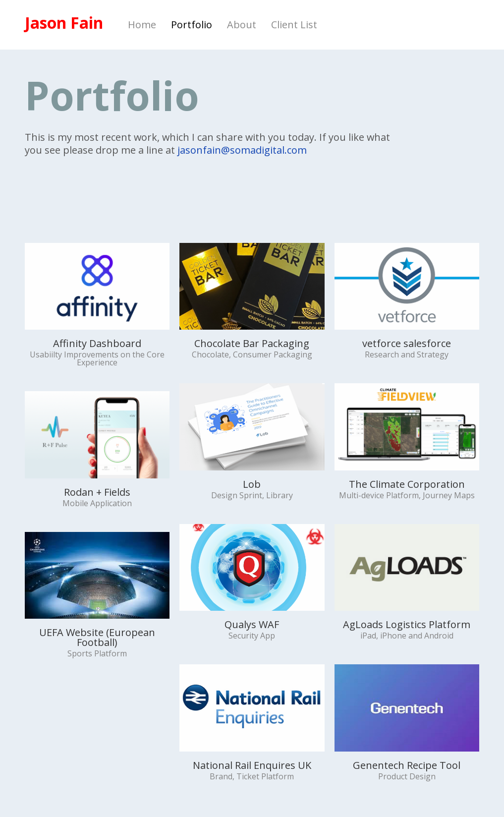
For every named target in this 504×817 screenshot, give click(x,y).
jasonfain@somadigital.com (242, 150)
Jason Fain (64, 23)
